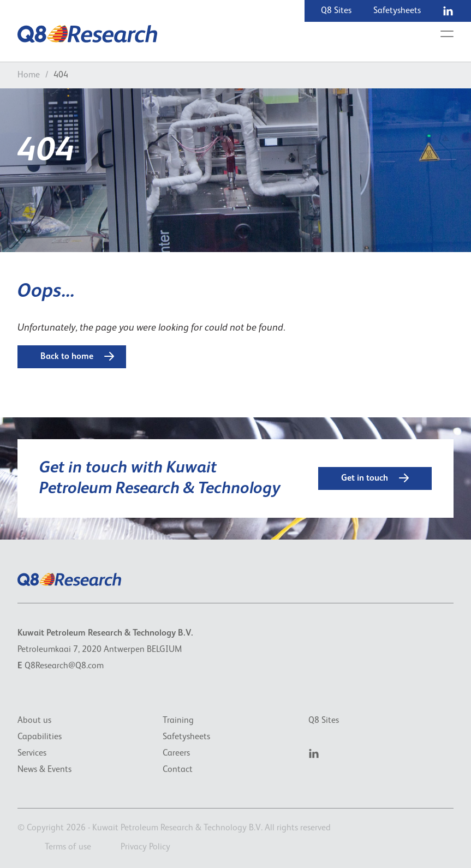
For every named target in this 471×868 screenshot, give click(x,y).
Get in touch (375, 478)
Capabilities (40, 737)
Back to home (77, 356)
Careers (176, 753)
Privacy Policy (145, 847)
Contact (178, 770)
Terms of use (68, 847)
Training (178, 721)
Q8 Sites (336, 11)
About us (34, 721)
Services (32, 753)
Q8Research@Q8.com (64, 666)
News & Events (44, 770)
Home (29, 75)
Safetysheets (397, 11)
